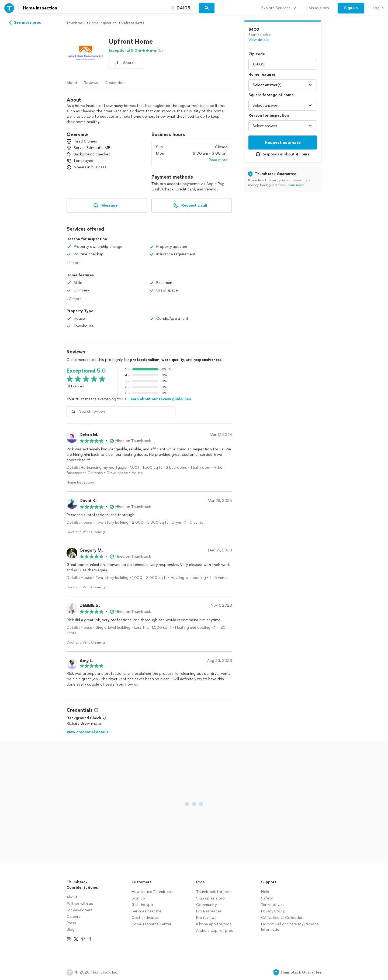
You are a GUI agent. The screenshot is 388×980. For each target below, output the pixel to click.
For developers (79, 910)
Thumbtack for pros (214, 892)
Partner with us (80, 904)
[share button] (126, 63)
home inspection (103, 23)
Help (265, 892)
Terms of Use (273, 905)
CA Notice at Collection (282, 918)
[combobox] (93, 8)
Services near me (146, 911)
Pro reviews (206, 918)
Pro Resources (209, 911)
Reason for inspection (269, 115)
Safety (267, 898)
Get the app (142, 905)
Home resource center (151, 924)
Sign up (138, 898)
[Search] (207, 8)
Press (71, 923)
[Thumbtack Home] (9, 8)
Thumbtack (75, 23)
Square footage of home (271, 95)
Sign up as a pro (210, 898)
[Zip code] (183, 8)
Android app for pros (215, 931)
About (72, 83)
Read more (218, 160)
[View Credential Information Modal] (96, 710)
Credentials (115, 83)
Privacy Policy (273, 911)
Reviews (91, 83)
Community (206, 905)
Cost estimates (145, 918)
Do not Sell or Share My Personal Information (290, 927)
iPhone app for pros (214, 924)
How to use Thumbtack (152, 892)
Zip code (257, 54)
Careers (73, 917)
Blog (71, 929)
